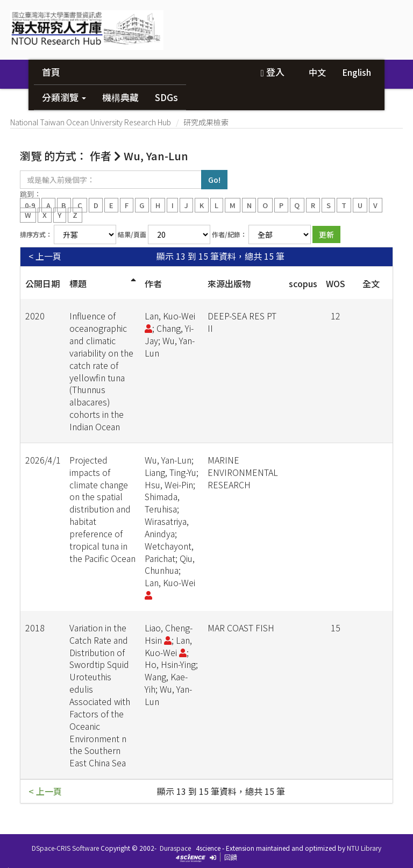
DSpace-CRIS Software (65, 848)
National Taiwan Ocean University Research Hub (91, 122)
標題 (78, 283)
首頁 (51, 72)
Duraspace (175, 848)
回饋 (231, 857)
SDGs (166, 97)
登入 (272, 72)
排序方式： (36, 234)
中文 (317, 72)
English (357, 72)
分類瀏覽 (64, 97)
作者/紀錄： (229, 234)
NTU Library (364, 848)
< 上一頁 (45, 256)
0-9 (30, 205)
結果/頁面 (132, 234)
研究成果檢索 (206, 122)
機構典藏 (120, 97)
